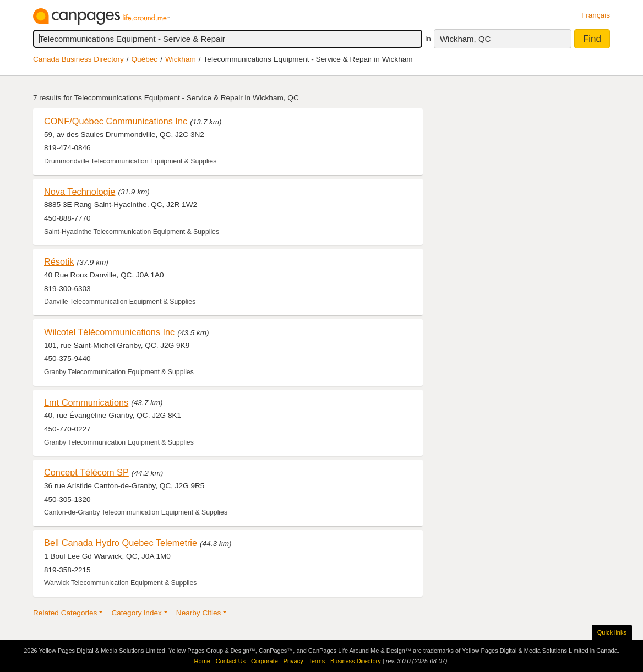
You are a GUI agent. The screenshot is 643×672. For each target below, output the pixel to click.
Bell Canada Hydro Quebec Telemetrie (121, 543)
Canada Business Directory (78, 59)
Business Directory (356, 661)
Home (202, 661)
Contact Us (231, 661)
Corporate (265, 661)
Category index (136, 613)
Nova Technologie (80, 192)
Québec (145, 59)
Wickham (181, 59)
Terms (317, 661)
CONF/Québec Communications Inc (116, 121)
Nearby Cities (199, 613)
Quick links (612, 632)
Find (592, 39)
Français (596, 15)
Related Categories (65, 613)
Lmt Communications (86, 402)
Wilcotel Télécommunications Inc (109, 332)
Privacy (293, 661)
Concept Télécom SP (86, 472)
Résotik (59, 261)
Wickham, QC (465, 39)
